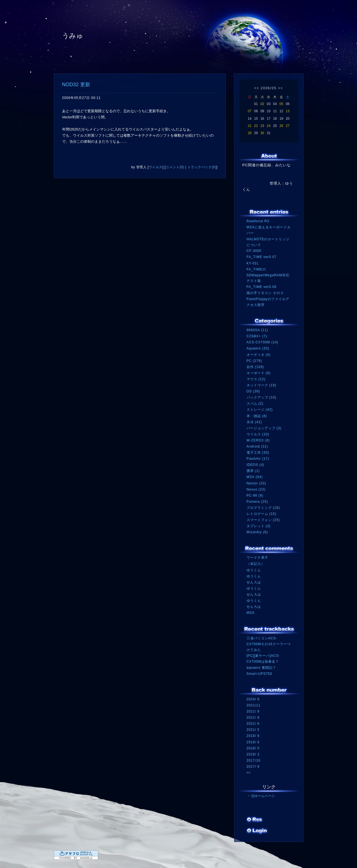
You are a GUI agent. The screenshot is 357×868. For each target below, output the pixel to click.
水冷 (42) (254, 422)
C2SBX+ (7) (257, 336)
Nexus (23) (256, 489)
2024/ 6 (253, 699)
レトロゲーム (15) (262, 514)
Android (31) (257, 446)
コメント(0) (175, 167)
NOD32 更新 (76, 85)
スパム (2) (255, 404)
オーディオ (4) (259, 355)
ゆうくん (254, 570)
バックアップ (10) (262, 397)
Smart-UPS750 (259, 674)
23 (262, 126)
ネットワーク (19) (262, 385)
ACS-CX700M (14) (263, 342)
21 (250, 126)
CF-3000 (254, 251)
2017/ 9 (253, 767)
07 (250, 111)
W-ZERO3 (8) (258, 440)
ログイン (257, 831)
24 (269, 126)
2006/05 (269, 88)
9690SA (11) (257, 330)
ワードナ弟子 (257, 558)
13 (288, 111)
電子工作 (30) (258, 453)
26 (281, 126)
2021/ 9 (253, 711)
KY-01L (253, 263)
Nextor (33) (256, 483)
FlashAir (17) (258, 459)
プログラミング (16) (263, 508)
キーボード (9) (259, 373)
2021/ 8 (253, 718)
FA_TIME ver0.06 (262, 287)
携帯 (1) (253, 471)
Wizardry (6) (257, 532)
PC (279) (254, 361)
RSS (255, 820)
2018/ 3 (253, 754)
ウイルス (156, 167)
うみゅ (73, 36)
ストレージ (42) (260, 410)
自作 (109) (255, 367)
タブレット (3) (259, 526)
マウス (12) (256, 379)
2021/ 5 (253, 730)
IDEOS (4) (255, 465)
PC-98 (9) (255, 496)
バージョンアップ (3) (264, 428)
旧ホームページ (263, 796)
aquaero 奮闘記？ (261, 668)
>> (281, 88)
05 (281, 104)
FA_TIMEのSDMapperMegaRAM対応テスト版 (268, 275)
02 (262, 104)
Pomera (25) (257, 502)
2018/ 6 (253, 742)
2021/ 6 (253, 724)
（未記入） (256, 564)
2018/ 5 (253, 748)
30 (262, 133)
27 (288, 126)
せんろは (254, 582)
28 (250, 133)
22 (256, 126)
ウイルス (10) (258, 434)
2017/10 (254, 760)
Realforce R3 (258, 221)
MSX (251, 613)
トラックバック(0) (202, 167)
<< (257, 88)
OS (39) (253, 391)
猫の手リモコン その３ (265, 293)
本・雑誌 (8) (257, 416)
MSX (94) (255, 477)
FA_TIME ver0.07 (262, 257)
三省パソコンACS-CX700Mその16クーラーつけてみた (269, 644)
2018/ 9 (253, 736)
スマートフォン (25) (263, 520)
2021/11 (254, 705)
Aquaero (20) (258, 348)
